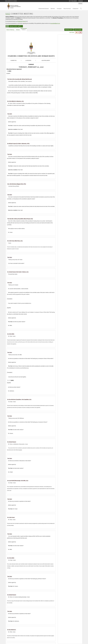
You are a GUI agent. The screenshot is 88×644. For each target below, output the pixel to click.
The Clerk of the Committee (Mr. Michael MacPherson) (20, 79)
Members (53, 9)
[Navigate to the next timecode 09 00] (8, 380)
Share (80, 4)
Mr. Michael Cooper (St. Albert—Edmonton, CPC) (18, 144)
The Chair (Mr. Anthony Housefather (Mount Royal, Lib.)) (20, 219)
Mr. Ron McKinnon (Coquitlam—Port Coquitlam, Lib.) (19, 399)
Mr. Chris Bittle (11, 334)
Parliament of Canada (11, 1)
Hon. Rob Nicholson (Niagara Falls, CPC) (17, 184)
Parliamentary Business (44, 9)
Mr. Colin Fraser (11, 517)
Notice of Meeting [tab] (10, 30)
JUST (8, 14)
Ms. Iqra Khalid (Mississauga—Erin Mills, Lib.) (18, 481)
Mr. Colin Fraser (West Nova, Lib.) (15, 241)
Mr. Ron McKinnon (12, 630)
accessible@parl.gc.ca (55, 23)
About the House (67, 9)
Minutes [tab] (18, 30)
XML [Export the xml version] (77, 33)
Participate (59, 9)
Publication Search (22, 21)
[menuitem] (73, 1)
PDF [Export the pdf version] (80, 33)
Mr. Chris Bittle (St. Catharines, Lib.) (16, 101)
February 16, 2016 (14, 26)
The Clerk (10, 114)
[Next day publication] (21, 26)
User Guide (72, 32)
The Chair (10, 257)
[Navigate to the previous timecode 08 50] (10, 380)
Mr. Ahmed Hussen (12, 442)
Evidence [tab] (24, 30)
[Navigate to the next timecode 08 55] (8, 71)
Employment (76, 9)
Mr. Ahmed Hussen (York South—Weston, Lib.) (18, 272)
